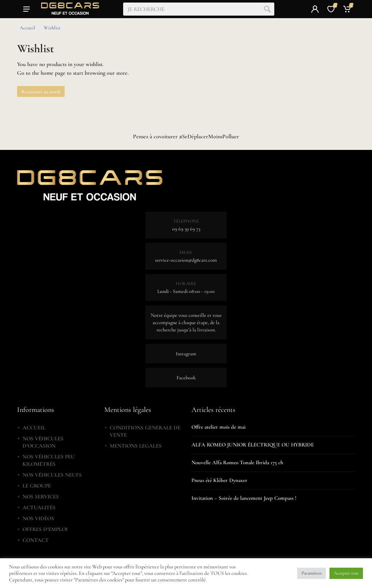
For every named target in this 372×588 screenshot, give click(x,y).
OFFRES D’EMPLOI (45, 529)
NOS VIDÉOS (38, 518)
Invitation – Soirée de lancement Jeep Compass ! (244, 498)
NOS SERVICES (41, 497)
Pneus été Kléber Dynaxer (219, 480)
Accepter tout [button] (346, 573)
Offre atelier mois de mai (219, 427)
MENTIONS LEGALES (136, 446)
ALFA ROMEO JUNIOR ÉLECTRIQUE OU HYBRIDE (253, 445)
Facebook (186, 378)
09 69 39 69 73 (186, 229)
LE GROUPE (37, 486)
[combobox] (199, 9)
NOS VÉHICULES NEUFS (52, 475)
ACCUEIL (34, 428)
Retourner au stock (41, 92)
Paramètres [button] (312, 573)
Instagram (186, 354)
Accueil (27, 28)
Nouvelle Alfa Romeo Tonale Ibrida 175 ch (237, 462)
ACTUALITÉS (39, 507)
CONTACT (36, 540)
